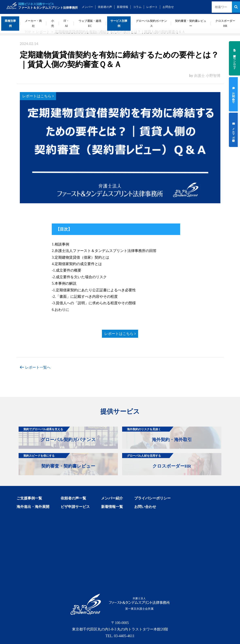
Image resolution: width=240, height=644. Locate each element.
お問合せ (172, 7)
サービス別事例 (119, 23)
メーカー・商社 (33, 23)
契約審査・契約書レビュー (191, 23)
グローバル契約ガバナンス (151, 23)
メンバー (91, 7)
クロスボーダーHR (225, 23)
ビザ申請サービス (75, 507)
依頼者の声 (109, 7)
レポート (156, 7)
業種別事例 (10, 23)
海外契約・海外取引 (157, 434)
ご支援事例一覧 (29, 498)
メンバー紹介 (112, 498)
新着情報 (126, 7)
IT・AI (66, 23)
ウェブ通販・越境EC (90, 23)
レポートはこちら (38, 96)
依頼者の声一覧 (73, 498)
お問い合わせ (145, 507)
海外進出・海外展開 (33, 507)
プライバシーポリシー (152, 498)
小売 (53, 23)
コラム (141, 7)
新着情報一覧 (112, 507)
